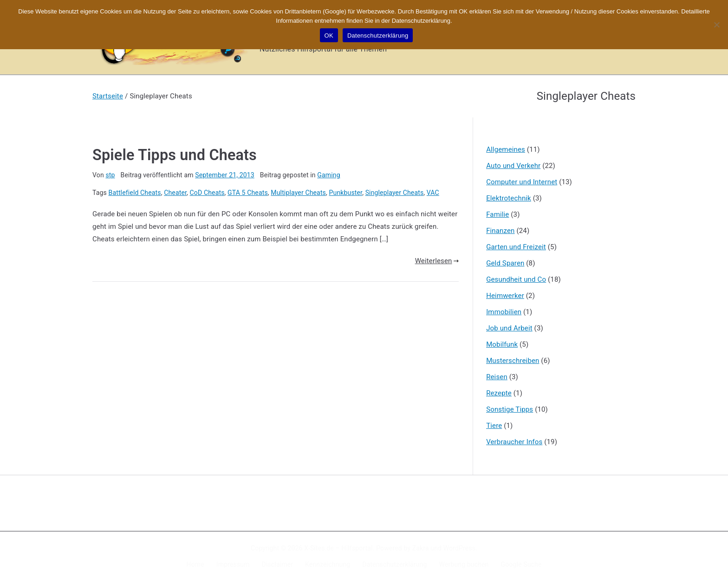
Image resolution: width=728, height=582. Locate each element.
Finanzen (500, 231)
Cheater (175, 193)
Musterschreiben (513, 361)
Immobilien (504, 312)
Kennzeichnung (328, 564)
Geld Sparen (505, 263)
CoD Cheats (207, 193)
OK (329, 36)
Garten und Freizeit (516, 247)
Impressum (233, 564)
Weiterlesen (437, 261)
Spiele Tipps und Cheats (175, 155)
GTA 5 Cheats (248, 193)
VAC (433, 193)
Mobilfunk (502, 344)
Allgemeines (506, 149)
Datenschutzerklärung (394, 564)
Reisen (497, 377)
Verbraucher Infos (514, 442)
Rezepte (499, 393)
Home (195, 564)
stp (110, 175)
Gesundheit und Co (516, 279)
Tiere (494, 426)
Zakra (421, 548)
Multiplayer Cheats (298, 193)
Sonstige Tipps (510, 409)
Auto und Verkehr (513, 166)
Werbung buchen (464, 564)
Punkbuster (346, 193)
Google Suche (521, 564)
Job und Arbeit (509, 328)
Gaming (328, 175)
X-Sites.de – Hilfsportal (338, 548)
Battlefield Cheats (135, 193)
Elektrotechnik (509, 198)
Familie (497, 214)
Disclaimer (278, 564)
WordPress (459, 548)
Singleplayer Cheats (395, 193)
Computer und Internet (522, 182)
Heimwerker (505, 296)
